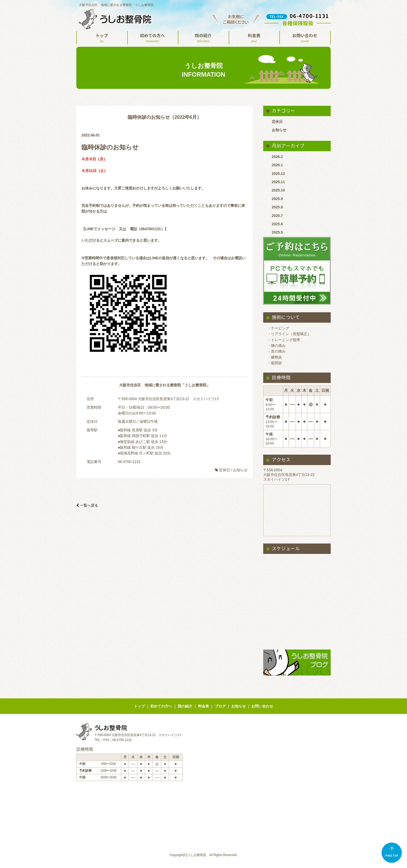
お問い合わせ (305, 38)
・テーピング (278, 328)
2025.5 (277, 232)
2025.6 (277, 224)
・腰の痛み (276, 346)
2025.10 (278, 190)
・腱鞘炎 (275, 357)
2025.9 (277, 199)
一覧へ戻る (87, 505)
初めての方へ (153, 38)
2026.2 (277, 157)
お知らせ (279, 130)
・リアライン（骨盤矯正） (289, 334)
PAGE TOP (392, 852)
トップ (102, 38)
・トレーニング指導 (284, 340)
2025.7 (277, 216)
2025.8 (277, 207)
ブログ (220, 706)
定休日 (277, 122)
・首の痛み (276, 351)
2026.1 (277, 165)
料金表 (254, 38)
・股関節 (275, 363)
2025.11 (278, 182)
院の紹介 (203, 38)
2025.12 (278, 174)
